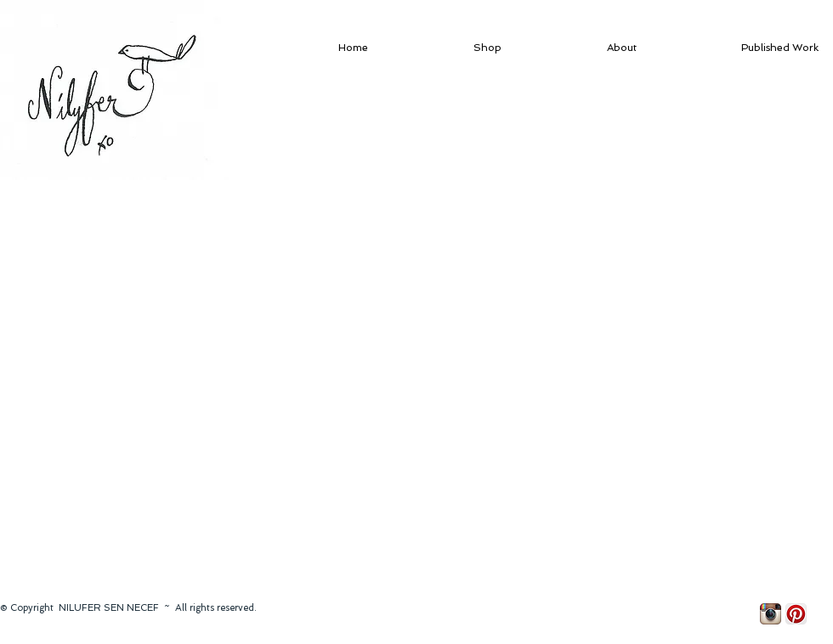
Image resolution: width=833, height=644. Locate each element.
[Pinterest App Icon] (796, 614)
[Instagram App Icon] (771, 614)
